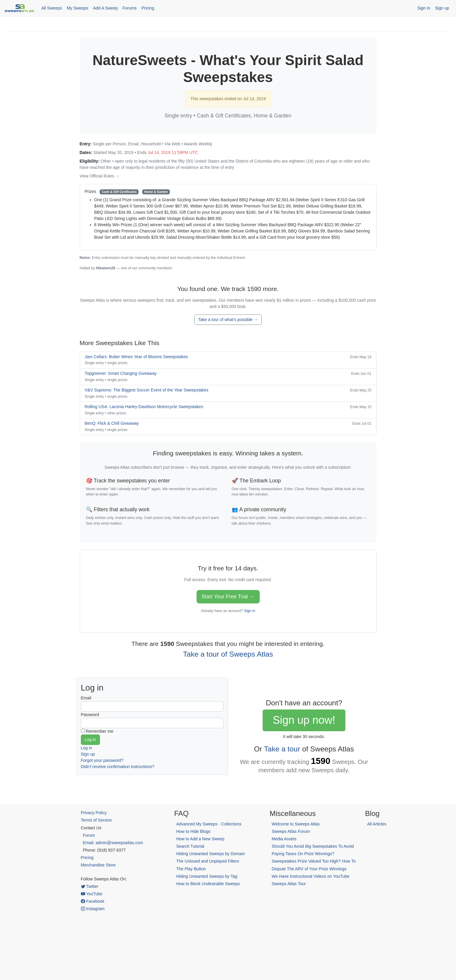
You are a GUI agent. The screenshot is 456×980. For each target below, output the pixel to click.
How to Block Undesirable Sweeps (208, 884)
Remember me (99, 731)
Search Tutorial (190, 846)
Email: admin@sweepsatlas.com (113, 843)
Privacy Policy (94, 813)
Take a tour (282, 749)
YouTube (92, 894)
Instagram (93, 909)
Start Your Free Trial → (228, 597)
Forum (89, 835)
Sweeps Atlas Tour (289, 884)
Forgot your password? (102, 760)
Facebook (93, 901)
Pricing (148, 8)
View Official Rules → (100, 176)
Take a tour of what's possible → (228, 320)
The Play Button (191, 869)
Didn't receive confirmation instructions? (118, 767)
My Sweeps (77, 8)
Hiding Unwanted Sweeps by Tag (207, 876)
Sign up (442, 8)
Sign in (249, 611)
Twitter (90, 886)
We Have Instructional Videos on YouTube (310, 876)
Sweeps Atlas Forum (291, 831)
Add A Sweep (105, 8)
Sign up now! (304, 720)
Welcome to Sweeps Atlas (296, 824)
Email (86, 698)
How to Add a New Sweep (200, 839)
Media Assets (284, 839)
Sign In (424, 8)
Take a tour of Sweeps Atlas (228, 654)
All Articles (377, 824)
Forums (130, 8)
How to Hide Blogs (193, 831)
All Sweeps (52, 8)
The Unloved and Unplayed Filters (208, 861)
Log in (87, 748)
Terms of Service (96, 820)
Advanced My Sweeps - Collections (209, 824)
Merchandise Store (98, 865)
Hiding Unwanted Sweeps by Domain (210, 854)
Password (90, 715)
